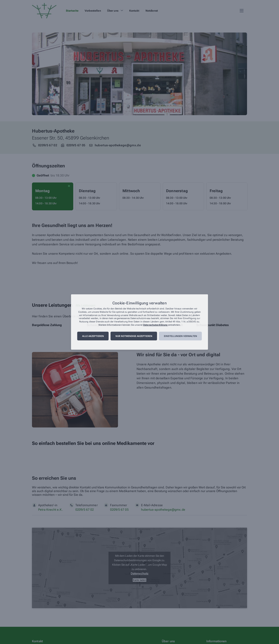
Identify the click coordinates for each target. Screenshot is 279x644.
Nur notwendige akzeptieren (134, 336)
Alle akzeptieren (93, 336)
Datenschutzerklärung (155, 325)
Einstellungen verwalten (180, 336)
